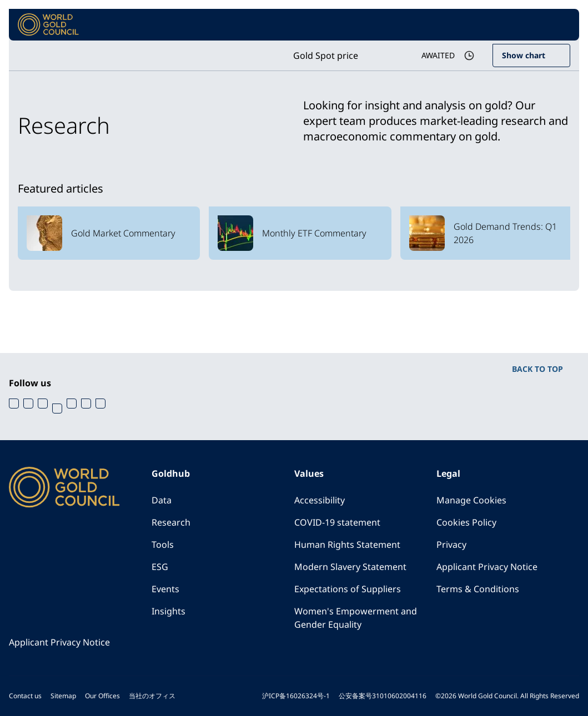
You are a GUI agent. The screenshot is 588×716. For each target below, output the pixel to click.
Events (165, 589)
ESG (160, 567)
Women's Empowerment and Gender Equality (356, 618)
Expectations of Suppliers (348, 589)
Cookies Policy (466, 522)
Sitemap (63, 696)
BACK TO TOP (537, 369)
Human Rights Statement (347, 544)
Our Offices (102, 696)
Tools (163, 544)
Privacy (451, 544)
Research (171, 522)
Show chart (524, 55)
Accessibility (320, 500)
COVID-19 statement (337, 522)
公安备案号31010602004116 (383, 696)
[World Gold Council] (48, 25)
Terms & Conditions (478, 589)
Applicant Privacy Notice (487, 567)
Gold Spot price (326, 56)
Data (162, 500)
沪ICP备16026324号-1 (296, 696)
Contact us (25, 696)
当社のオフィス (152, 696)
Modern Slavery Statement (350, 567)
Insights (169, 611)
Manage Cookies (471, 500)
